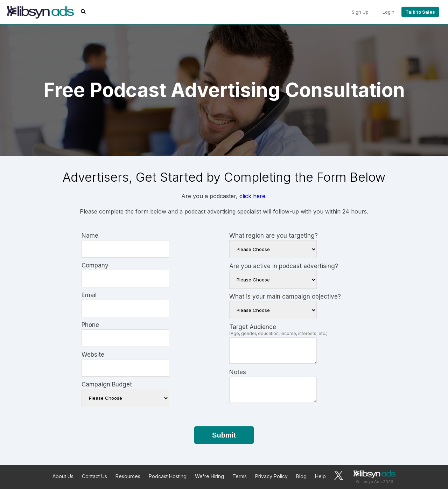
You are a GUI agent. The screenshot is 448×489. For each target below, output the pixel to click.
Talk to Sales (420, 12)
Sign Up (360, 12)
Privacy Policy (271, 476)
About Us (63, 476)
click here (252, 196)
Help (320, 476)
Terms (240, 476)
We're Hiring (209, 476)
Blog (301, 476)
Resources (128, 476)
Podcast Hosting (168, 476)
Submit (224, 435)
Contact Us (94, 476)
